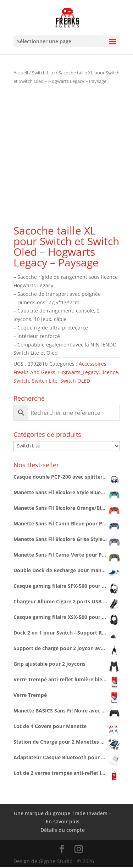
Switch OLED (75, 381)
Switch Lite (43, 73)
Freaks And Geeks (34, 372)
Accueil (21, 73)
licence (110, 372)
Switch (21, 381)
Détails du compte (63, 830)
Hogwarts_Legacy (78, 372)
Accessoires (93, 364)
